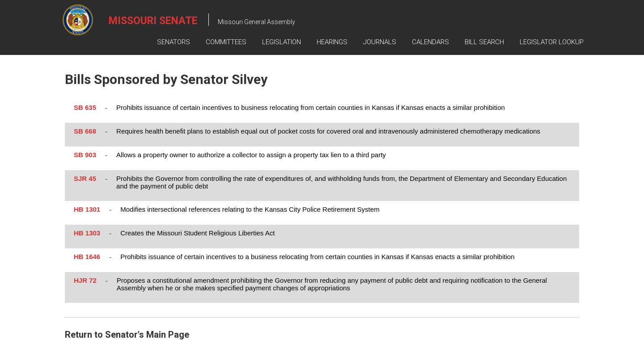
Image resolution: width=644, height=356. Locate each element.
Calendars (430, 42)
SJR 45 (85, 178)
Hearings (332, 42)
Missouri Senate (153, 21)
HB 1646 (87, 257)
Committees (226, 42)
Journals (380, 42)
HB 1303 (87, 233)
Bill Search (484, 42)
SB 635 (85, 107)
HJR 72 (85, 280)
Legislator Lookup (552, 42)
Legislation (282, 42)
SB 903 (85, 155)
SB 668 (85, 131)
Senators (174, 42)
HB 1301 (87, 209)
